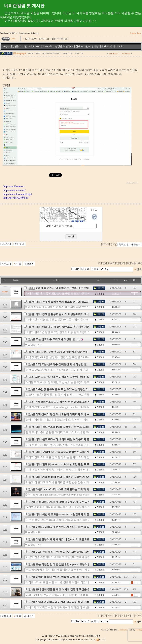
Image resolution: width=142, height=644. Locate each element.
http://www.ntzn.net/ (14, 190)
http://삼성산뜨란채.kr (16, 198)
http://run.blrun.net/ (14, 186)
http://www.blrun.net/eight (18, 194)
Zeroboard (122, 630)
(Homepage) (19, 53)
